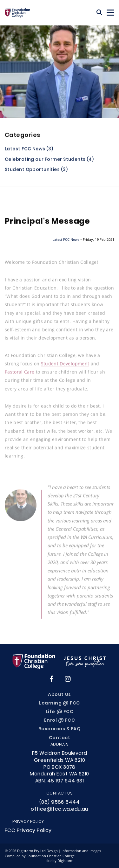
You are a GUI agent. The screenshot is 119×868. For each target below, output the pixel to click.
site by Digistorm (60, 861)
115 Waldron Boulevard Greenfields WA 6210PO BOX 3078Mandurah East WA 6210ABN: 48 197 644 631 (59, 767)
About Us (59, 695)
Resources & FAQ (60, 729)
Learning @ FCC (59, 703)
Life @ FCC (60, 712)
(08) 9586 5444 (60, 802)
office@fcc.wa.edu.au (60, 809)
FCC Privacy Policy (28, 831)
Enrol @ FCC (60, 721)
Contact (60, 738)
